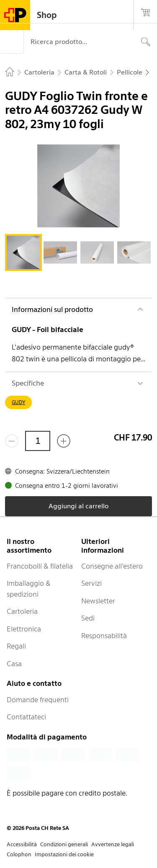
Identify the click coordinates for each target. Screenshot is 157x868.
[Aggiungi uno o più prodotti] (64, 441)
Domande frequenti (38, 700)
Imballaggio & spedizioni (29, 589)
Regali (16, 646)
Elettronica (24, 629)
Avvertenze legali (113, 844)
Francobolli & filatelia (40, 566)
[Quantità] (38, 441)
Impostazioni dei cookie (64, 854)
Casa (14, 664)
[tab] (23, 252)
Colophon (19, 854)
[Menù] (12, 42)
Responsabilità (104, 636)
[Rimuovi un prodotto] (12, 441)
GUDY (18, 402)
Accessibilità (22, 844)
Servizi (91, 583)
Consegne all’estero (112, 566)
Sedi (88, 618)
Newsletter (98, 601)
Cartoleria (22, 611)
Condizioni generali (64, 844)
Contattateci (26, 717)
